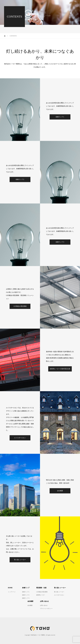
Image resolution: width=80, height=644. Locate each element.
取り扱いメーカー (20, 560)
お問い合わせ (44, 605)
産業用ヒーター (41, 595)
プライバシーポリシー (46, 609)
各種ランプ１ (60, 117)
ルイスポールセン (20, 438)
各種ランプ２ (20, 179)
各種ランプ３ (60, 242)
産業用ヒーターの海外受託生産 (60, 369)
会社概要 (60, 491)
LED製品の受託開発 (20, 306)
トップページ (12, 592)
